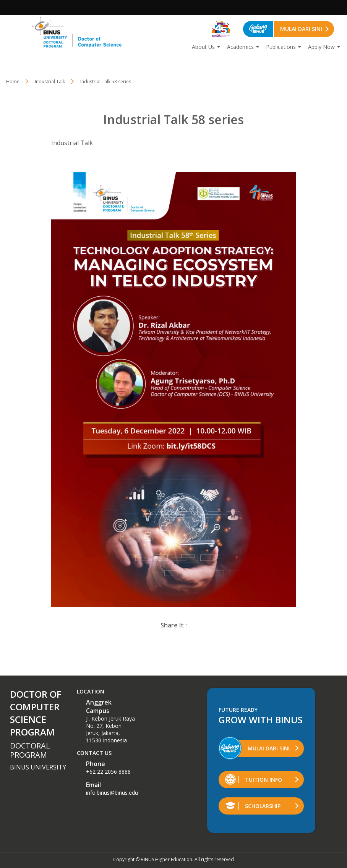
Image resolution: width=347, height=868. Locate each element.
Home (13, 82)
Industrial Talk (50, 82)
